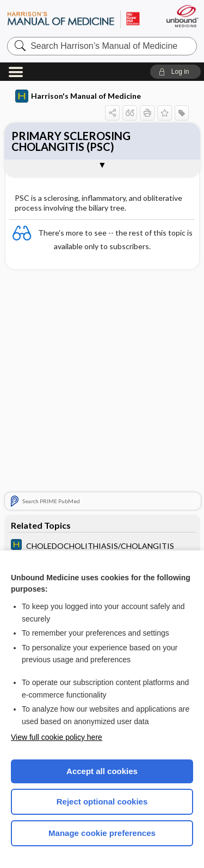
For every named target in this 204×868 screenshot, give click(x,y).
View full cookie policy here (57, 737)
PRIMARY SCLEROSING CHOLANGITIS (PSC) (71, 141)
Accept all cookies (102, 771)
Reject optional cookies (102, 802)
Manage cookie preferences (102, 833)
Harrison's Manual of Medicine (78, 96)
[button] (175, 72)
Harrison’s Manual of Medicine (73, 19)
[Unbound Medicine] (182, 16)
